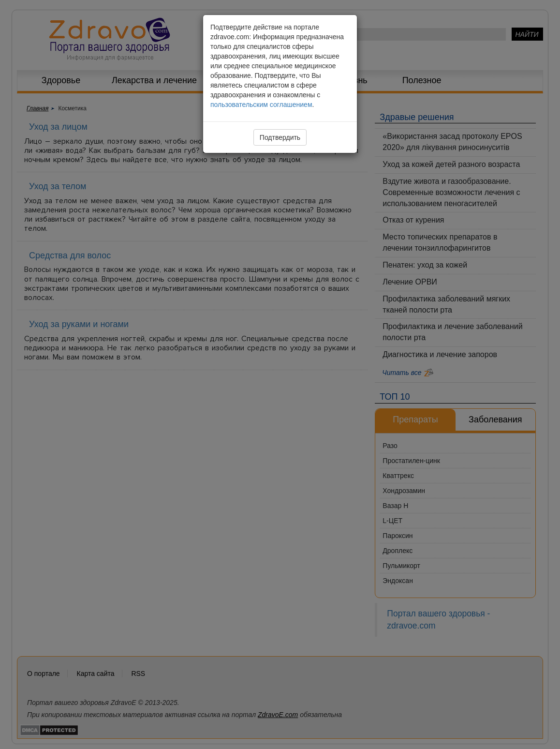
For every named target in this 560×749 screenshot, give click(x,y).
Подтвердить (280, 137)
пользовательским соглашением (261, 105)
